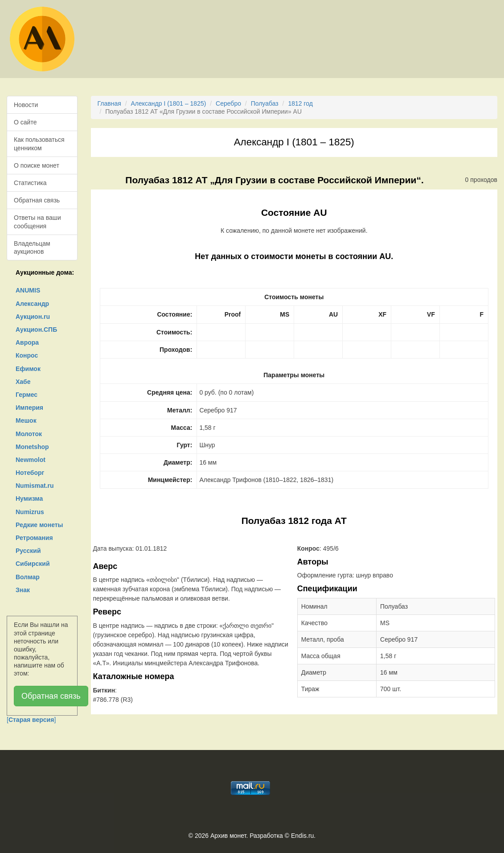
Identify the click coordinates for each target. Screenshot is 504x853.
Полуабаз (265, 103)
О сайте (25, 122)
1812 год (300, 103)
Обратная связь (37, 200)
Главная (109, 103)
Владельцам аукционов (32, 247)
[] (31, 720)
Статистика (30, 183)
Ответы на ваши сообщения (37, 222)
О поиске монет (37, 165)
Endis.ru (302, 836)
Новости (26, 105)
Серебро (228, 103)
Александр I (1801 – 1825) (168, 103)
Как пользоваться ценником (39, 144)
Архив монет (228, 836)
